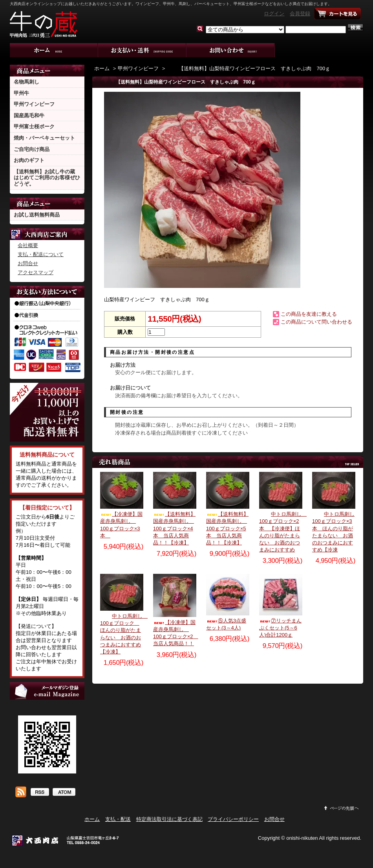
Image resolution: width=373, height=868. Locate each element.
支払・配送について (142, 50)
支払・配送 (118, 819)
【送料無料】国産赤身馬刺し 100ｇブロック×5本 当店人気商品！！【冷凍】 (227, 528)
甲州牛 (21, 93)
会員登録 (300, 14)
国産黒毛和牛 (29, 116)
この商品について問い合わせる (316, 322)
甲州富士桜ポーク (34, 126)
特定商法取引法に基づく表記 (169, 819)
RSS (39, 793)
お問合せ (231, 50)
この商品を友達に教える (309, 314)
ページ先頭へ (342, 808)
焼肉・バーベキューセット (44, 138)
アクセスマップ (36, 272)
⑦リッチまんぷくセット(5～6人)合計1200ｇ (280, 628)
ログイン (274, 14)
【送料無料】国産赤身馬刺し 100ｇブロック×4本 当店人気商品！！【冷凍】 (174, 528)
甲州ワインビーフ (34, 104)
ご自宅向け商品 (32, 149)
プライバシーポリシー (233, 819)
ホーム (54, 50)
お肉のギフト (29, 160)
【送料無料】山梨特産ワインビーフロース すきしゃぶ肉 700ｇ (249, 68)
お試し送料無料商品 (37, 215)
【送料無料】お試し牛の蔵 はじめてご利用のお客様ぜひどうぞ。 (47, 178)
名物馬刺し (27, 82)
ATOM (64, 793)
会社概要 (28, 245)
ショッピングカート (338, 14)
